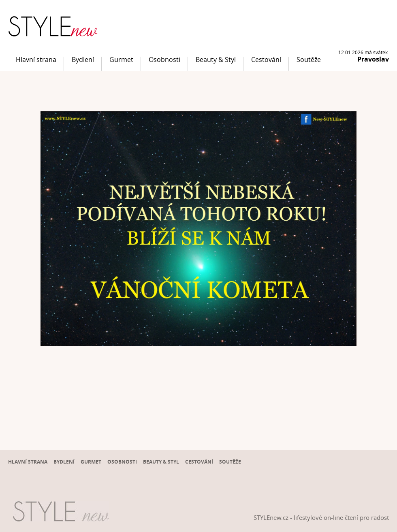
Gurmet (121, 60)
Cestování (266, 60)
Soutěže (309, 60)
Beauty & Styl (216, 60)
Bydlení (83, 60)
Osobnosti (164, 60)
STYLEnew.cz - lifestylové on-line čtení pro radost (321, 517)
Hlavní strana (36, 60)
